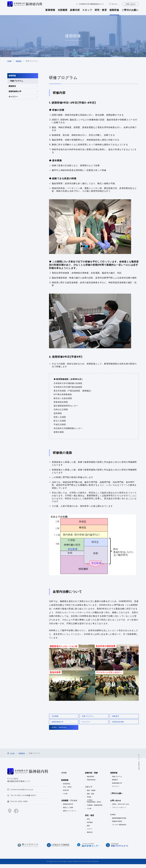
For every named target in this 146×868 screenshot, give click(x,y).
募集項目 (93, 836)
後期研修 (114, 10)
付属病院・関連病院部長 (98, 809)
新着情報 (50, 10)
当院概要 (63, 10)
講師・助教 (93, 797)
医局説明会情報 (120, 723)
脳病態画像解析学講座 (126, 821)
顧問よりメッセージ (71, 814)
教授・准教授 (94, 794)
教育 (91, 829)
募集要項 (14, 96)
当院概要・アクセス (70, 804)
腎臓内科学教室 (123, 825)
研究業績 (93, 826)
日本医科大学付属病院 (92, 4)
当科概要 (56, 717)
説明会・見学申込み (61, 730)
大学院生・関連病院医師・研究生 (98, 805)
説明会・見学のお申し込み (127, 807)
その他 (66, 797)
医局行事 (66, 794)
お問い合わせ (130, 4)
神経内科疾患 (94, 783)
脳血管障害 (93, 780)
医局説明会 (67, 787)
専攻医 (92, 800)
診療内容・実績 (95, 776)
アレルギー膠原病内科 (126, 828)
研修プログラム (19, 87)
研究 (91, 823)
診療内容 (75, 10)
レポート (93, 833)
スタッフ (87, 10)
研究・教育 (101, 10)
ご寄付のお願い (130, 10)
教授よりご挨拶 (69, 811)
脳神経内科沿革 (69, 807)
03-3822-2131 (21, 799)
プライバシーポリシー (126, 811)
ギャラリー (15, 114)
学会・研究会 (68, 790)
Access (114, 4)
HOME (10, 61)
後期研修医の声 (17, 105)
